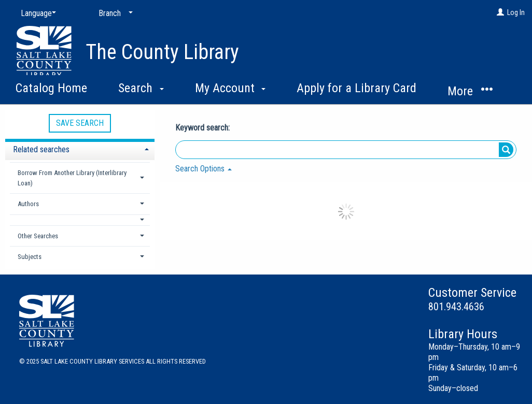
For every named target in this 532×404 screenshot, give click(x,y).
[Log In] (500, 12)
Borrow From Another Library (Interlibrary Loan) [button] (72, 178)
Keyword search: (204, 128)
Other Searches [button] (38, 236)
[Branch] (114, 13)
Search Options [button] (204, 169)
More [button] (470, 91)
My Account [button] (230, 88)
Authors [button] (28, 204)
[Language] (36, 13)
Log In (516, 12)
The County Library (162, 52)
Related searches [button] (41, 149)
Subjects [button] (30, 257)
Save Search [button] (80, 123)
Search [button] (141, 88)
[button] (80, 220)
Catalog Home (51, 88)
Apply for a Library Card (356, 88)
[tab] (80, 148)
